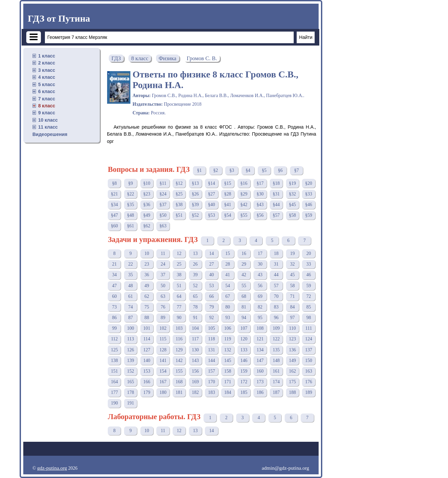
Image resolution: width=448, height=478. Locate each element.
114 (147, 339)
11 (163, 253)
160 (260, 371)
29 (244, 264)
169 (195, 382)
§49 (147, 215)
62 (147, 296)
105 (211, 328)
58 (292, 286)
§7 (296, 170)
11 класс (48, 127)
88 (147, 318)
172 (244, 382)
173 (260, 382)
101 (147, 328)
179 (147, 392)
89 (163, 318)
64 (179, 296)
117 (195, 339)
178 (131, 392)
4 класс (47, 77)
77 (179, 307)
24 (163, 264)
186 (260, 392)
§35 (131, 205)
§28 (228, 194)
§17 (260, 183)
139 (131, 360)
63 (163, 296)
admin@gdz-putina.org (286, 468)
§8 (114, 183)
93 (228, 318)
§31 (276, 194)
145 (228, 360)
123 (293, 339)
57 (276, 286)
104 (195, 328)
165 (131, 382)
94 (244, 318)
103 (179, 328)
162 (293, 371)
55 (244, 286)
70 (276, 296)
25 (179, 264)
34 (114, 275)
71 (292, 296)
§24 (163, 194)
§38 (179, 205)
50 (163, 286)
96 (276, 318)
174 (276, 382)
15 (228, 253)
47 (114, 286)
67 (228, 296)
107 (244, 328)
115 (163, 339)
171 (228, 382)
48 (131, 286)
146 (244, 360)
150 (308, 360)
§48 (131, 215)
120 (244, 339)
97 (292, 318)
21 (114, 264)
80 (228, 307)
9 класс (47, 113)
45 (292, 275)
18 (276, 253)
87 (131, 318)
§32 (293, 194)
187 (276, 392)
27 (212, 264)
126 (131, 350)
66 (212, 296)
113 (130, 339)
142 (179, 360)
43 (260, 275)
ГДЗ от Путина (59, 18)
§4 (248, 170)
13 (195, 253)
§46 (308, 205)
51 (179, 286)
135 (276, 350)
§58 (293, 215)
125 (114, 350)
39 (195, 275)
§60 (114, 226)
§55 (244, 215)
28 (228, 264)
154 (163, 371)
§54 (228, 215)
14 (212, 253)
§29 (244, 194)
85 (309, 307)
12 (179, 253)
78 (195, 307)
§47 (114, 215)
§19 (293, 183)
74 (131, 307)
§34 (114, 205)
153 (147, 371)
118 (212, 339)
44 (276, 275)
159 (244, 371)
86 (114, 318)
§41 (228, 205)
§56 (260, 215)
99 (114, 328)
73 (114, 307)
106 (228, 328)
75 (147, 307)
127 (147, 350)
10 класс (48, 120)
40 (212, 275)
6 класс (47, 91)
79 (212, 307)
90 (179, 318)
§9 (131, 183)
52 (195, 286)
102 (163, 328)
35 (131, 275)
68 (244, 296)
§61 (131, 226)
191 (131, 403)
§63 (163, 226)
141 (163, 360)
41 (228, 275)
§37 (163, 205)
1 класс (47, 56)
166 (147, 382)
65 (195, 296)
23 (147, 264)
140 (147, 360)
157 (211, 371)
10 (147, 253)
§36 (147, 205)
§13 (195, 183)
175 (293, 382)
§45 (293, 205)
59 (309, 286)
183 (211, 392)
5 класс (47, 84)
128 (163, 350)
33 (309, 264)
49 (147, 286)
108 (260, 328)
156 (195, 371)
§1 (199, 170)
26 (195, 264)
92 (212, 318)
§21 (114, 194)
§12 (179, 183)
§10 (147, 183)
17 (260, 253)
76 (163, 307)
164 (114, 382)
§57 (276, 215)
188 (293, 392)
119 (227, 339)
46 (309, 275)
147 (260, 360)
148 (276, 360)
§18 (276, 183)
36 (147, 275)
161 (276, 371)
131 (211, 350)
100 (131, 328)
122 (276, 339)
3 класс (47, 70)
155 (179, 371)
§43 (260, 205)
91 (195, 318)
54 (228, 286)
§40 (211, 205)
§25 (179, 194)
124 (308, 339)
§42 (244, 205)
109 (276, 328)
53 (212, 286)
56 (260, 286)
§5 (264, 170)
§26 (195, 194)
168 (179, 382)
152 (131, 371)
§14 (211, 183)
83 (276, 307)
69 (260, 296)
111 (309, 328)
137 (308, 350)
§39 (195, 205)
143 (195, 360)
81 (244, 307)
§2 (216, 170)
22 (131, 264)
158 (228, 371)
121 (260, 339)
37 (163, 275)
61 (131, 296)
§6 (280, 170)
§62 (147, 226)
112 (114, 339)
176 (308, 382)
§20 (308, 183)
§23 (147, 194)
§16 (244, 183)
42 (244, 275)
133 (244, 350)
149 (293, 360)
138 (114, 360)
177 (114, 392)
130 (195, 350)
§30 (260, 194)
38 (179, 275)
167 (163, 382)
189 (308, 392)
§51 (179, 215)
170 (211, 382)
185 (244, 392)
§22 (131, 194)
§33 (308, 194)
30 (260, 264)
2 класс (47, 63)
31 (276, 264)
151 (114, 371)
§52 (195, 215)
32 (292, 264)
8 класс (47, 106)
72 (309, 296)
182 (195, 392)
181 (179, 392)
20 (309, 253)
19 (292, 253)
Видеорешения (50, 134)
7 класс (47, 99)
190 (114, 403)
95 (260, 318)
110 (292, 328)
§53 (211, 215)
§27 (211, 194)
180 (163, 392)
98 (309, 318)
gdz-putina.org (52, 468)
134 (260, 350)
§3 (232, 170)
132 (228, 350)
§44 (276, 205)
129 (179, 350)
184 (228, 392)
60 (114, 296)
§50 (163, 215)
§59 (308, 215)
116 (179, 339)
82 (260, 307)
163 (308, 371)
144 (211, 360)
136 (293, 350)
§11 (163, 183)
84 (292, 307)
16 (244, 253)
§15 (228, 183)
